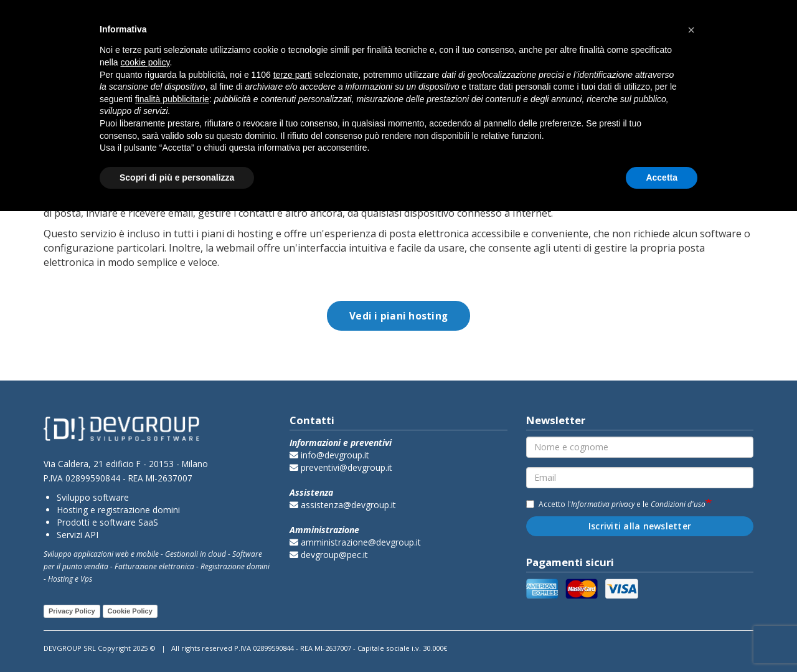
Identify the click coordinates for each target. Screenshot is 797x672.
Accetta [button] (662, 177)
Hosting (60, 579)
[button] (691, 30)
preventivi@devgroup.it (341, 467)
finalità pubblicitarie (172, 99)
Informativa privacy (603, 504)
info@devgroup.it (329, 455)
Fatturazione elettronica (154, 566)
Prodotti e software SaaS (107, 522)
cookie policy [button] (145, 62)
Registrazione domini (235, 566)
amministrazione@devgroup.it (355, 542)
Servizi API (78, 535)
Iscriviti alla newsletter (640, 526)
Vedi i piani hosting (398, 316)
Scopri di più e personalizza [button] (177, 177)
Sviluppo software (93, 497)
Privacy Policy (72, 611)
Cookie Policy (130, 611)
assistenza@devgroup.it (343, 505)
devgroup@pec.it (329, 555)
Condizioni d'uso (678, 504)
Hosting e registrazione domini (118, 510)
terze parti (293, 75)
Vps (86, 579)
